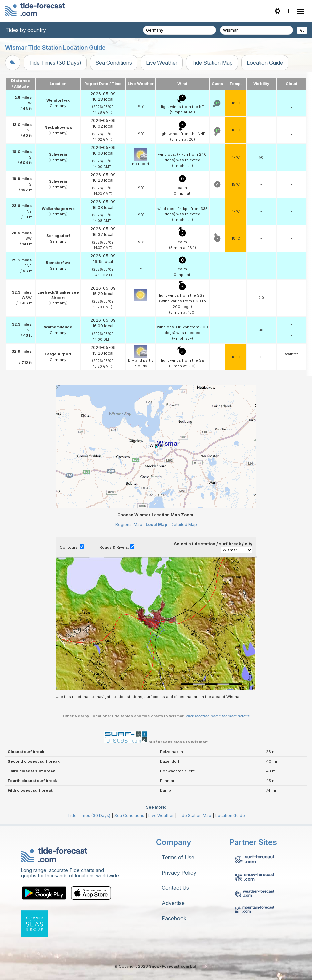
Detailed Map (184, 525)
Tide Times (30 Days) (55, 63)
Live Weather (162, 63)
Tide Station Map (212, 63)
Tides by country (26, 30)
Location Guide (265, 63)
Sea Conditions (114, 63)
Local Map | (158, 525)
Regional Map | (130, 525)
